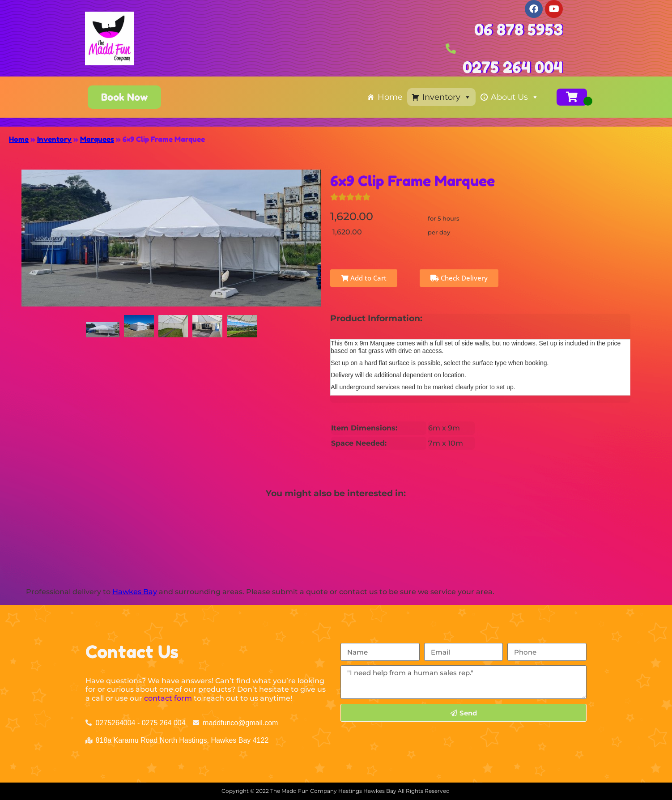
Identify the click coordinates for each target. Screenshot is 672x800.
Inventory (447, 97)
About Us (515, 97)
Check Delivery (459, 278)
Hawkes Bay (135, 592)
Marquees (97, 139)
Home (390, 97)
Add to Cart (364, 278)
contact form (168, 698)
